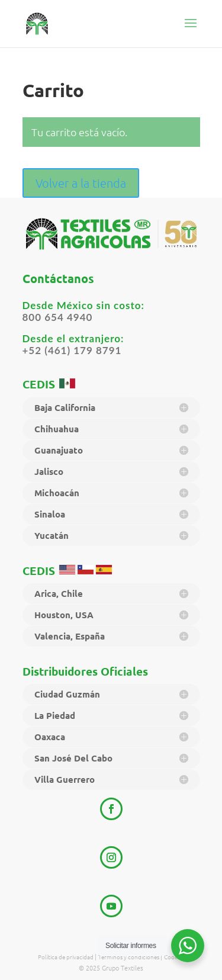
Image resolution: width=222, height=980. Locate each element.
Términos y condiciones (129, 957)
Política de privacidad (66, 957)
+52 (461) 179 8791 (72, 350)
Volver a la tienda (81, 183)
